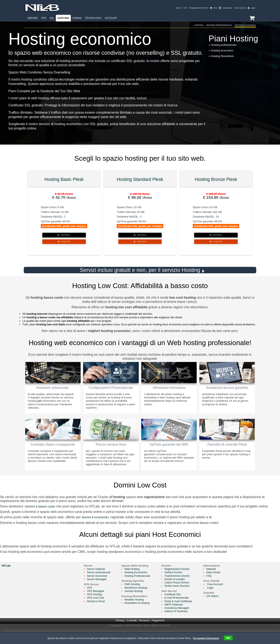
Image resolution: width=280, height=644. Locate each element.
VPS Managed (96, 602)
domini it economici (96, 529)
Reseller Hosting (136, 611)
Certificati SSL (176, 606)
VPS (182, 8)
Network (216, 581)
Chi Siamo (218, 608)
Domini (77, 18)
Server (175, 8)
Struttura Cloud (96, 613)
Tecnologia (93, 18)
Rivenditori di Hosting (139, 614)
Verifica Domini (177, 584)
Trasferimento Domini (181, 587)
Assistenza (224, 8)
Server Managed (97, 591)
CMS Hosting (134, 596)
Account (111, 18)
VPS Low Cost (96, 609)
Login (251, 8)
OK (229, 638)
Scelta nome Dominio (181, 597)
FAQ (212, 8)
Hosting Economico (242, 25)
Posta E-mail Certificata (182, 613)
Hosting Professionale (208, 25)
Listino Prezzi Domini (181, 594)
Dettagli (64, 237)
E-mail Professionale (180, 609)
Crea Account (239, 8)
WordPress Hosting (138, 599)
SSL (52, 18)
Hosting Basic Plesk (64, 180)
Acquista (64, 247)
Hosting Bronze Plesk (216, 180)
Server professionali (99, 584)
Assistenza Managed (181, 619)
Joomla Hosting (136, 602)
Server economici (98, 587)
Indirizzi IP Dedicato (180, 623)
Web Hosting (134, 581)
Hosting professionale (224, 45)
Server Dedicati (96, 581)
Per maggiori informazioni (206, 638)
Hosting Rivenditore (223, 57)
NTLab (6, 577)
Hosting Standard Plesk (140, 180)
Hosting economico (223, 51)
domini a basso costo (41, 518)
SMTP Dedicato (177, 616)
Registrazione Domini (196, 8)
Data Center (219, 584)
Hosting (63, 18)
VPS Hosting (95, 606)
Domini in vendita (178, 591)
